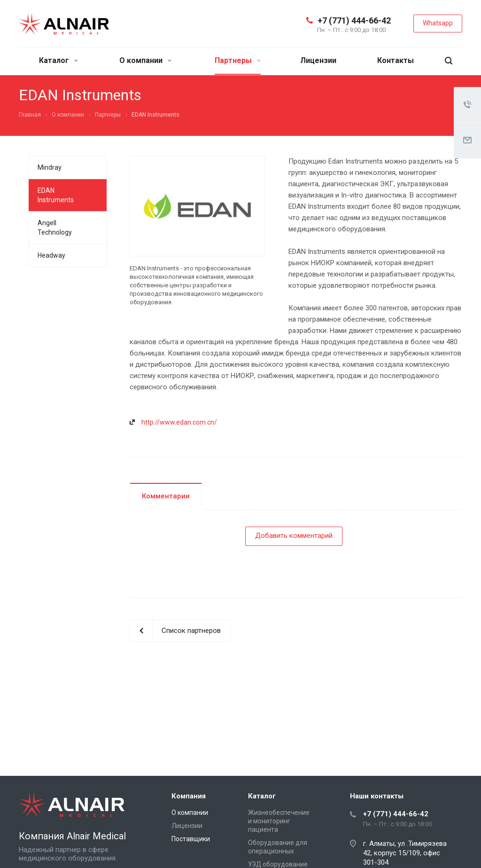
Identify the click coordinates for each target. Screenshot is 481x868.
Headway (51, 255)
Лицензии (318, 60)
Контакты (396, 60)
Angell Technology (55, 228)
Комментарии (166, 496)
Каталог (58, 60)
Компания (189, 796)
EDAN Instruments (56, 195)
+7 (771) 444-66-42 (354, 20)
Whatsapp (438, 23)
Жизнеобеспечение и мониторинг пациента (279, 821)
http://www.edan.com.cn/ (179, 422)
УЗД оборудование (278, 864)
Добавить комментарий (294, 536)
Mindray (50, 167)
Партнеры (238, 60)
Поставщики (191, 839)
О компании (145, 60)
